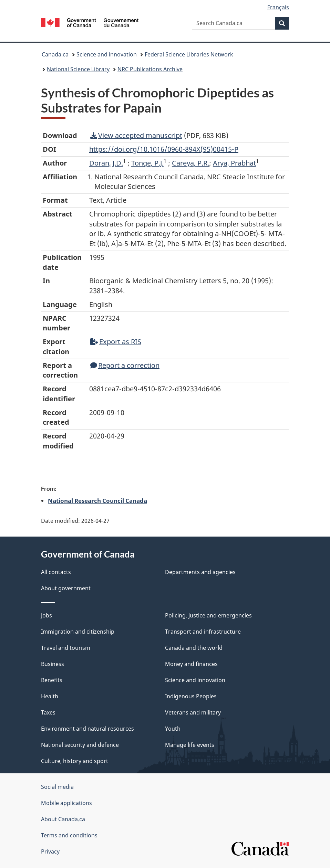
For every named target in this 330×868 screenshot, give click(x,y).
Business (53, 664)
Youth (173, 729)
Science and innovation (107, 54)
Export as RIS (116, 342)
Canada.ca (55, 54)
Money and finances (191, 664)
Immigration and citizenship (78, 632)
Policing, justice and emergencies (208, 615)
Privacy (50, 851)
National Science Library (78, 69)
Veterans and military (193, 712)
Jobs (47, 615)
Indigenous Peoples (191, 696)
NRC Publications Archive (150, 69)
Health (50, 696)
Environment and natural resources (87, 729)
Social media (57, 787)
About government (66, 588)
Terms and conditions (69, 835)
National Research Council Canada (97, 500)
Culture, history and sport (75, 761)
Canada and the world (194, 648)
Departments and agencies (200, 572)
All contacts (56, 572)
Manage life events (190, 745)
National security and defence (80, 745)
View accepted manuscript (136, 135)
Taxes (48, 712)
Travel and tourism (66, 648)
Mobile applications (66, 803)
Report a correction (125, 365)
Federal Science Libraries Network (189, 54)
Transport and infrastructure (203, 632)
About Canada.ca (63, 819)
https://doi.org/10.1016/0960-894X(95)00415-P (164, 149)
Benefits (52, 680)
